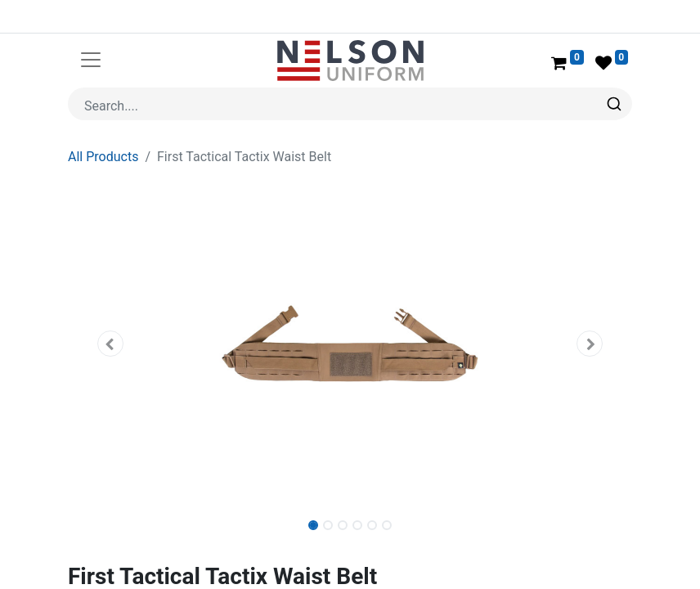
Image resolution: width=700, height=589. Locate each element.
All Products (103, 157)
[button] (110, 344)
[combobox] (350, 104)
